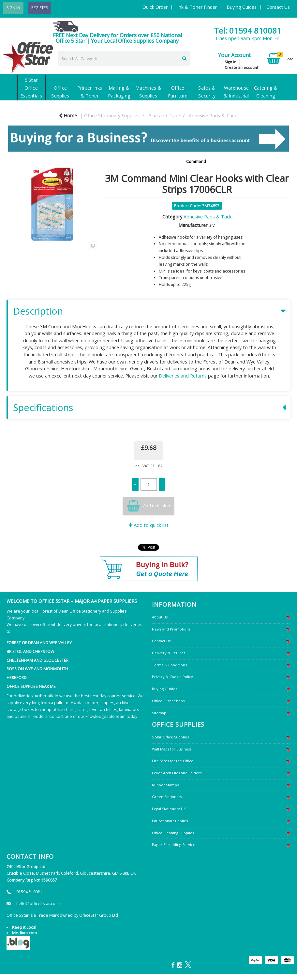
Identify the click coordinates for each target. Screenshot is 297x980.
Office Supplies (60, 92)
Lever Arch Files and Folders (177, 773)
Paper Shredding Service (174, 845)
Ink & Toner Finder (197, 7)
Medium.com (24, 933)
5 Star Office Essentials (31, 88)
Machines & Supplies (148, 92)
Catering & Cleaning (266, 92)
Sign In (13, 8)
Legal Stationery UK (169, 809)
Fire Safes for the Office (173, 761)
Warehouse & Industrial (236, 92)
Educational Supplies (170, 821)
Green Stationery (167, 797)
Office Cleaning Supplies (173, 833)
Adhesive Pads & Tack (213, 116)
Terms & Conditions (169, 665)
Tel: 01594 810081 (248, 30)
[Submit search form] (184, 58)
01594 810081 (29, 892)
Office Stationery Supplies (112, 116)
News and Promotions (171, 629)
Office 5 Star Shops (168, 701)
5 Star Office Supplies (170, 737)
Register (40, 8)
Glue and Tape (164, 116)
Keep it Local (24, 927)
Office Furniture (178, 92)
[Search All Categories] (124, 59)
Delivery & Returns (169, 653)
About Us (160, 617)
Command (196, 161)
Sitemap (159, 713)
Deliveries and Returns (183, 376)
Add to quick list (149, 525)
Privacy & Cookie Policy (172, 677)
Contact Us (278, 7)
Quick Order (155, 7)
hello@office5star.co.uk (38, 904)
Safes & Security (207, 92)
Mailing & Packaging (119, 92)
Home (68, 116)
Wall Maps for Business (172, 749)
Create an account (241, 67)
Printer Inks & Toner (90, 92)
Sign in (230, 62)
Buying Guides (242, 7)
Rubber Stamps (165, 785)
